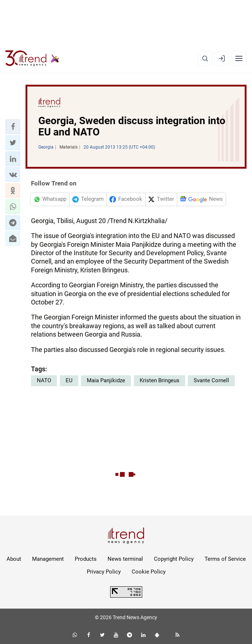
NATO (44, 380)
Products (86, 559)
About (14, 559)
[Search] (205, 58)
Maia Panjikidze (106, 380)
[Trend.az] (32, 58)
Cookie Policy (149, 572)
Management (48, 559)
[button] (13, 127)
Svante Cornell (211, 380)
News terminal (125, 559)
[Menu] (239, 58)
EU (69, 380)
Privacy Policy (104, 572)
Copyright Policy (174, 559)
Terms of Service (225, 559)
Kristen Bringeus (160, 380)
